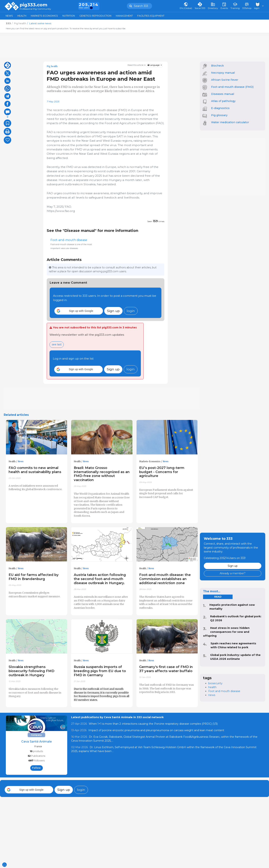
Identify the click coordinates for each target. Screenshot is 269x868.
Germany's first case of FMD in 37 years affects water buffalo (166, 669)
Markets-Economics (44, 16)
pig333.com (33, 5)
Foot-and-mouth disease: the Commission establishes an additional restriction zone (165, 579)
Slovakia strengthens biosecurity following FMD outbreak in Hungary (31, 671)
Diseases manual (223, 94)
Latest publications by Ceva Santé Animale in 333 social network (117, 717)
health (212, 687)
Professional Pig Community (35, 9)
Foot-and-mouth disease (69, 240)
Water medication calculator (230, 122)
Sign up (113, 311)
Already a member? (233, 573)
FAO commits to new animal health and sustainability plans (35, 470)
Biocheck (217, 66)
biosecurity (215, 683)
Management (124, 16)
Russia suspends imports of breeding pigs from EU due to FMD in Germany (100, 671)
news (212, 695)
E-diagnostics (220, 108)
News (9, 16)
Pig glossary (219, 115)
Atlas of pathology (223, 101)
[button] (79, 311)
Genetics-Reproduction (95, 16)
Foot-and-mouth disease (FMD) (232, 87)
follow (36, 768)
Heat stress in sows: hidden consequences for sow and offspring (226, 632)
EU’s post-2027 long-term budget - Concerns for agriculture (162, 472)
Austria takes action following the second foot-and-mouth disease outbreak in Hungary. (100, 579)
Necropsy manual (223, 73)
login (131, 311)
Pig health (52, 66)
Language (154, 65)
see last (57, 344)
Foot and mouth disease (224, 691)
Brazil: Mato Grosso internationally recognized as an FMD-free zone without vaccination (102, 474)
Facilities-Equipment (151, 16)
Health (22, 16)
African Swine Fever (225, 80)
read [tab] (218, 597)
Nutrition (69, 16)
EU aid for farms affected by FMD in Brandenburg (34, 577)
